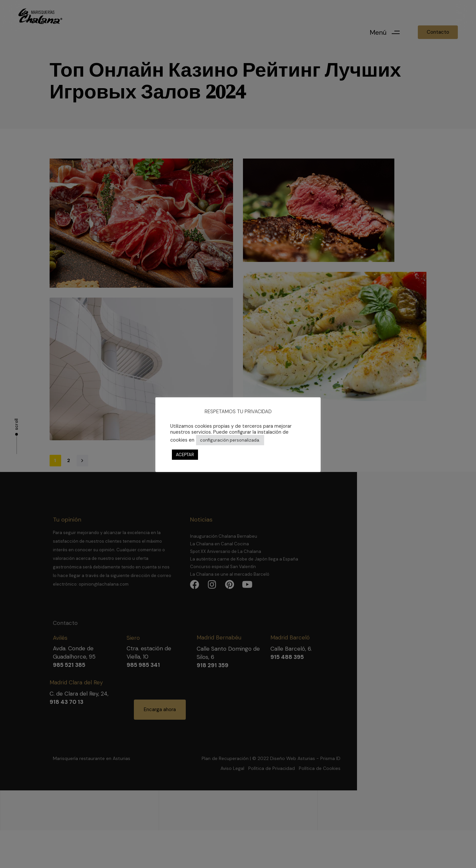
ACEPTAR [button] (185, 455)
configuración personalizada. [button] (230, 440)
